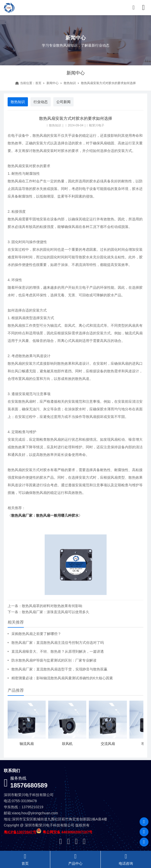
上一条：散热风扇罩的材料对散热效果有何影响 (45, 606)
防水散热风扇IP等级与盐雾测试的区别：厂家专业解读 (54, 660)
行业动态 (41, 102)
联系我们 (12, 771)
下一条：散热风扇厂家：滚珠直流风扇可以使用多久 (48, 612)
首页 (38, 83)
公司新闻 (63, 102)
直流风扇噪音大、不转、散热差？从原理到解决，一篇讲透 (58, 651)
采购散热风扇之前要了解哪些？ (36, 634)
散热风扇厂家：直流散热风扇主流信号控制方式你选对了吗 (58, 643)
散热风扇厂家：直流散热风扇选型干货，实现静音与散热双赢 (59, 669)
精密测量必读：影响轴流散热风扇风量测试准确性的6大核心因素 (62, 678)
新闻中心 (53, 83)
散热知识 (70, 83)
